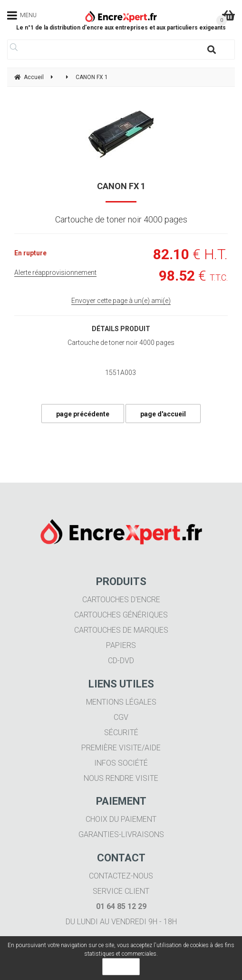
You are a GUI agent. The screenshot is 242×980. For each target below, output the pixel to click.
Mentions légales (121, 702)
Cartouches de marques (121, 630)
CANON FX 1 (121, 186)
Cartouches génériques (121, 615)
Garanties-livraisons (121, 834)
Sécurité (121, 732)
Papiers (121, 645)
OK (121, 967)
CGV (121, 717)
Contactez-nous (121, 876)
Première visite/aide (121, 748)
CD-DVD (121, 661)
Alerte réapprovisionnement (55, 273)
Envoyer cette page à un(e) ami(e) (121, 301)
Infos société (121, 763)
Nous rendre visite (121, 778)
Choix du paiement (121, 819)
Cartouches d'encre (121, 600)
